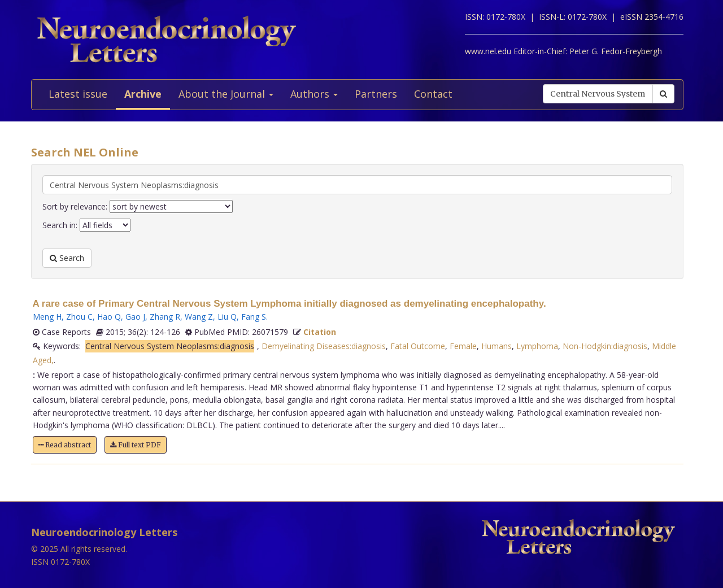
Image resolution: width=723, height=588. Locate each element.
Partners (376, 94)
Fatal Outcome (418, 346)
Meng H (47, 317)
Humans (496, 346)
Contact (433, 94)
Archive (143, 94)
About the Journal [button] (226, 94)
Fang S (254, 317)
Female (463, 346)
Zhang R (165, 317)
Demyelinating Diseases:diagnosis (324, 346)
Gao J (135, 317)
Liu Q (227, 317)
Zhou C (79, 317)
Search (67, 258)
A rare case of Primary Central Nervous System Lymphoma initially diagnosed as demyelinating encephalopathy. (289, 304)
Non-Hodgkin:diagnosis (605, 346)
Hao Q (109, 317)
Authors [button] (314, 94)
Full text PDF (136, 445)
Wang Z (199, 317)
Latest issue (78, 94)
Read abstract (65, 445)
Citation (320, 332)
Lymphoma (537, 346)
